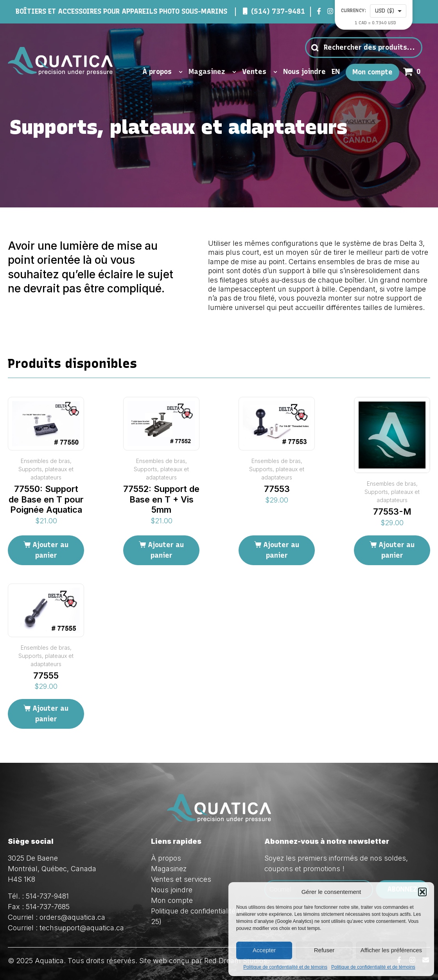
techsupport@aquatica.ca (82, 928)
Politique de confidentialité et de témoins (285, 967)
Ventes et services (181, 879)
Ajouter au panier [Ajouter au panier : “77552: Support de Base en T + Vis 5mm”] (166, 550)
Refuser (324, 950)
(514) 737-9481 (278, 11)
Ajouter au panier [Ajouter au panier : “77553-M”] (397, 550)
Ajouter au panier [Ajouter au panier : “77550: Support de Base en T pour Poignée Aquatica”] (50, 550)
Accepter (264, 950)
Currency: (354, 11)
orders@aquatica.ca (72, 917)
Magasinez (212, 72)
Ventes (260, 72)
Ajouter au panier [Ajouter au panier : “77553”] (281, 550)
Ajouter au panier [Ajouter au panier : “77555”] (50, 714)
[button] (422, 892)
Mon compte (372, 72)
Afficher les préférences (391, 950)
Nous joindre (304, 72)
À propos (162, 72)
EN (336, 72)
